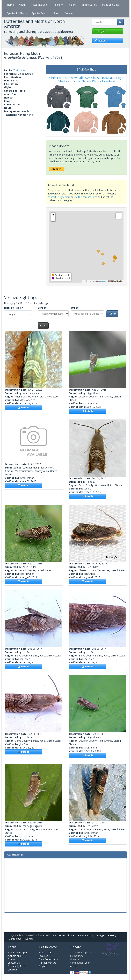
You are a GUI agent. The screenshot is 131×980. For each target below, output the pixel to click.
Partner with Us (47, 963)
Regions (72, 5)
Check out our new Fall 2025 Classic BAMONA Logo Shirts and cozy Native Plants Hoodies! (86, 79)
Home (10, 5)
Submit (112, 314)
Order (74, 308)
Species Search (40, 13)
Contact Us (15, 939)
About (23, 5)
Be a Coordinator (48, 959)
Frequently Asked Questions (17, 968)
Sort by (42, 308)
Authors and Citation (14, 958)
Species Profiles (17, 13)
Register (43, 966)
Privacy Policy (85, 935)
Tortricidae (19, 70)
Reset (43, 325)
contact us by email (59, 197)
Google (103, 281)
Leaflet (86, 281)
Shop (56, 13)
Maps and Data (112, 5)
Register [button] (101, 41)
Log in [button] (100, 31)
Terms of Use (66, 935)
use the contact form (85, 197)
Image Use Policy (107, 935)
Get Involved (41, 5)
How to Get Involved (45, 954)
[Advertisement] (65, 885)
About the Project (17, 952)
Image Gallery (89, 5)
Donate (68, 13)
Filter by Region (14, 308)
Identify (59, 5)
